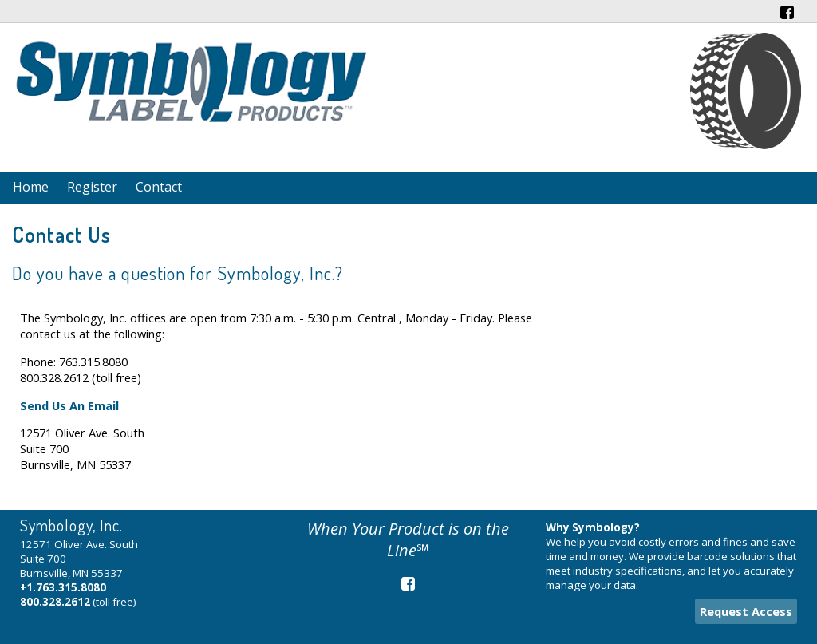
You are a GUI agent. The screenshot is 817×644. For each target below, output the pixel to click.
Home (31, 187)
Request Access (746, 611)
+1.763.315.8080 (63, 587)
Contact (159, 187)
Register (92, 187)
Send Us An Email (69, 405)
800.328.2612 (55, 602)
